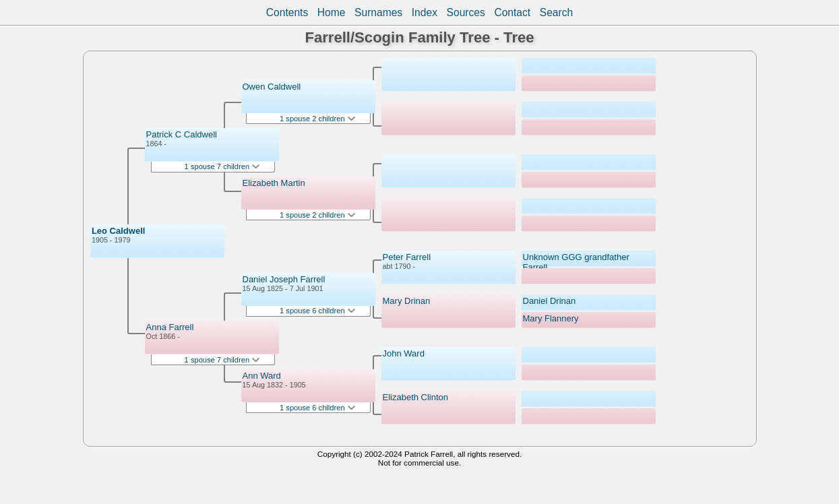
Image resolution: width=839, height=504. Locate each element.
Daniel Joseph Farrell (284, 279)
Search (556, 12)
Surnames (378, 12)
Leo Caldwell (118, 231)
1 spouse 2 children (317, 119)
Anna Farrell (170, 327)
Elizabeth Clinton (416, 397)
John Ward (404, 353)
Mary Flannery (551, 318)
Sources (466, 12)
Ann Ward (262, 376)
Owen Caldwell (272, 87)
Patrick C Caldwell (182, 134)
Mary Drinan (407, 301)
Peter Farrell (407, 257)
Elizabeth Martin (274, 183)
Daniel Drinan (550, 301)
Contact (512, 12)
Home (332, 12)
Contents (287, 12)
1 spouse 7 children (222, 166)
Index (425, 12)
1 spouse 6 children (317, 311)
